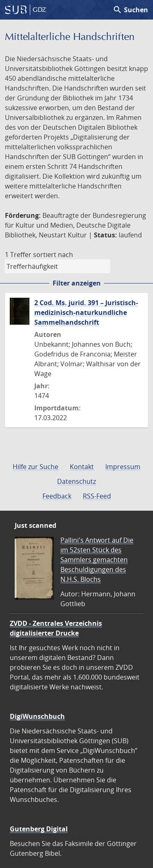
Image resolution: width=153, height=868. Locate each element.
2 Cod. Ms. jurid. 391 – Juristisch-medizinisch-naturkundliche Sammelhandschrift (86, 312)
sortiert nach (53, 255)
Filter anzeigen (77, 283)
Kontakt (82, 467)
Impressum (123, 467)
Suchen (130, 10)
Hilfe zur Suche (35, 467)
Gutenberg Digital (39, 829)
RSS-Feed (97, 496)
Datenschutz (76, 481)
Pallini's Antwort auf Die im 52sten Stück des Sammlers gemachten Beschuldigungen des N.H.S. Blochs (97, 560)
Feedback (57, 496)
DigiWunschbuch (37, 716)
